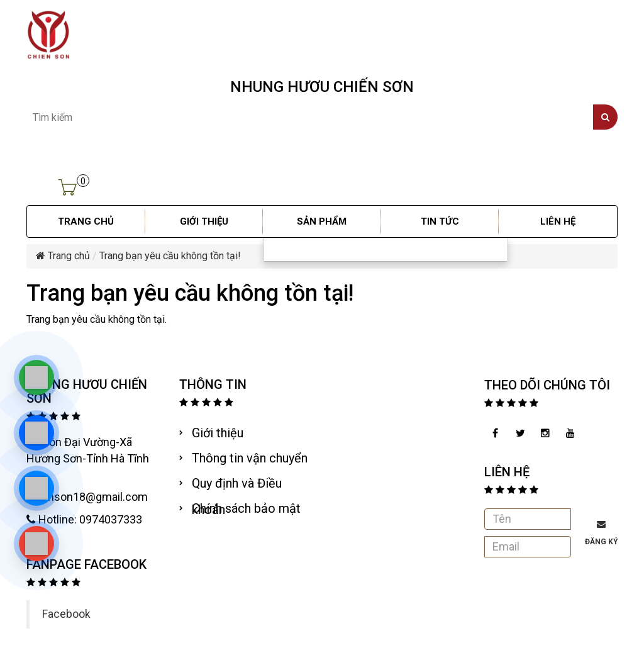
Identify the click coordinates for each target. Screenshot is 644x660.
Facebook (66, 614)
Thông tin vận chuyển (250, 458)
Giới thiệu (218, 433)
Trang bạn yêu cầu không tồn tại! (170, 256)
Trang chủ (63, 256)
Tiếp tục (594, 344)
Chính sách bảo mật (246, 508)
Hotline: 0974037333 (84, 519)
